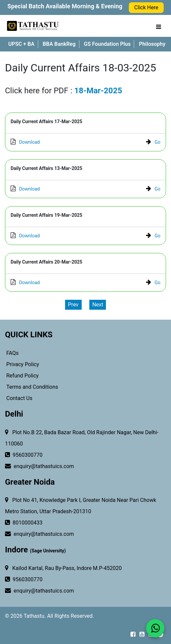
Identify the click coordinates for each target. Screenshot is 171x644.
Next (98, 305)
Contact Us (19, 398)
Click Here (146, 7)
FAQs (12, 353)
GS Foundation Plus (107, 44)
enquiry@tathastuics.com (40, 466)
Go (153, 142)
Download (25, 142)
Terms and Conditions (32, 387)
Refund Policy (22, 376)
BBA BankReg (59, 44)
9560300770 (24, 455)
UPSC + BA (21, 44)
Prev (73, 305)
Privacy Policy (22, 364)
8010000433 (24, 523)
